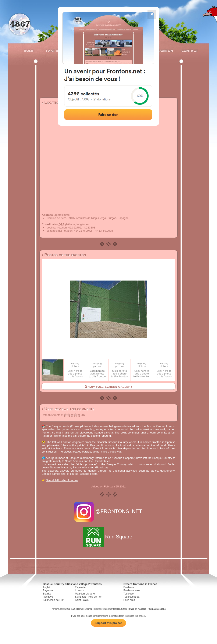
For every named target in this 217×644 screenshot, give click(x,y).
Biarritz (47, 594)
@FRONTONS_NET (109, 511)
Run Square (108, 537)
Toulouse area (131, 597)
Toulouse (128, 594)
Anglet (46, 587)
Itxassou (80, 590)
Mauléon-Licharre (85, 594)
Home (29, 51)
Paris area (129, 600)
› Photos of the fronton (64, 255)
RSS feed (123, 609)
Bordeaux (129, 587)
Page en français (137, 609)
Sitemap (88, 609)
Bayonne (48, 590)
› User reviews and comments (68, 409)
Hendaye (48, 597)
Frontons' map (101, 609)
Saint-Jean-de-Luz (53, 600)
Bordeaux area (132, 590)
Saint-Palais (82, 600)
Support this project (108, 623)
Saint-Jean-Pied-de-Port (89, 597)
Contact (189, 51)
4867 (20, 24)
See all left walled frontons (62, 480)
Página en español (157, 609)
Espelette (80, 587)
